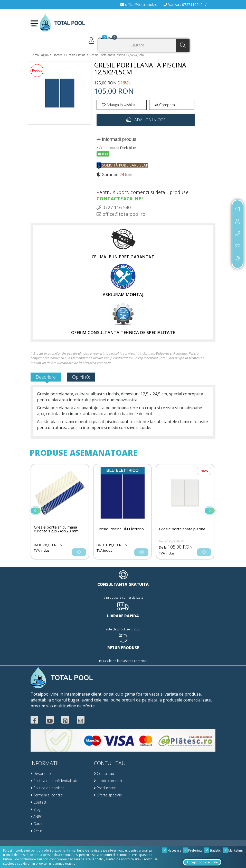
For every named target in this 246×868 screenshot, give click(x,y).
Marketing (233, 850)
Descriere (46, 377)
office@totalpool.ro (139, 4)
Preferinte (193, 850)
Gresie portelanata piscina (182, 529)
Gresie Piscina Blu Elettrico (120, 529)
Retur (36, 831)
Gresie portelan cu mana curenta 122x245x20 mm (56, 529)
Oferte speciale (108, 795)
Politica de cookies (48, 788)
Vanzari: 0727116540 (183, 4)
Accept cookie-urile (202, 862)
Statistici (213, 850)
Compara (165, 105)
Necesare (172, 850)
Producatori (105, 788)
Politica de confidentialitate (54, 781)
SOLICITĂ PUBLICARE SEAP (122, 165)
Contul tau (104, 773)
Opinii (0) (81, 377)
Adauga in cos (146, 119)
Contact (39, 802)
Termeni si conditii (47, 795)
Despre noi (41, 773)
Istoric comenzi (108, 781)
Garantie (39, 824)
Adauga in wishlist (119, 105)
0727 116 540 (114, 207)
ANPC (36, 817)
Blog (36, 809)
